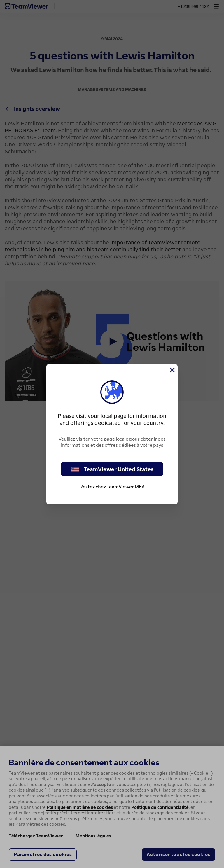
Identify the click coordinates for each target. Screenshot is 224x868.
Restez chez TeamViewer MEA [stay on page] (112, 487)
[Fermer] (172, 370)
